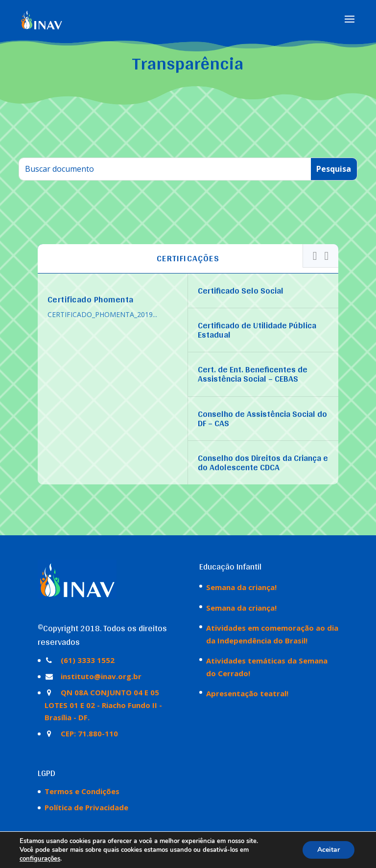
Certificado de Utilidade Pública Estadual (257, 330)
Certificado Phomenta (91, 299)
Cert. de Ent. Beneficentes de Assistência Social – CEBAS (253, 374)
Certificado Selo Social (241, 290)
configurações (40, 859)
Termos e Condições (82, 791)
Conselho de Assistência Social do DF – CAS (262, 418)
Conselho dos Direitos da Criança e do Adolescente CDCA (263, 462)
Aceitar (329, 850)
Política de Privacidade (86, 807)
